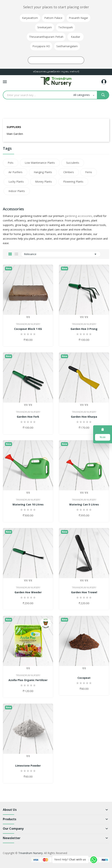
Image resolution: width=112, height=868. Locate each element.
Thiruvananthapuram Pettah (46, 37)
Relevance (61, 254)
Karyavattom (30, 18)
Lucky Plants (16, 182)
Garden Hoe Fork (28, 417)
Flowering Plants (73, 182)
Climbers (69, 172)
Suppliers (14, 127)
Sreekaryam (45, 27)
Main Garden (15, 134)
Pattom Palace (53, 18)
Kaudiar (76, 37)
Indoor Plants (17, 191)
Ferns (89, 172)
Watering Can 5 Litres (84, 505)
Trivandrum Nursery (28, 324)
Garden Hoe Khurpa (84, 417)
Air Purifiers (15, 172)
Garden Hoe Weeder (28, 592)
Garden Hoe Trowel (84, 592)
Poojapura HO (41, 46)
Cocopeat (84, 678)
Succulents (73, 163)
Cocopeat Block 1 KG (28, 329)
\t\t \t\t (84, 292)
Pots (11, 163)
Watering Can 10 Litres (28, 505)
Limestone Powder (28, 766)
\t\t (28, 292)
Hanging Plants (43, 172)
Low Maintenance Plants (40, 163)
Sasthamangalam (67, 46)
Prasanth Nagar (78, 18)
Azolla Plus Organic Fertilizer (28, 680)
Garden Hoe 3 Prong (84, 329)
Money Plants (43, 182)
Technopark (66, 27)
